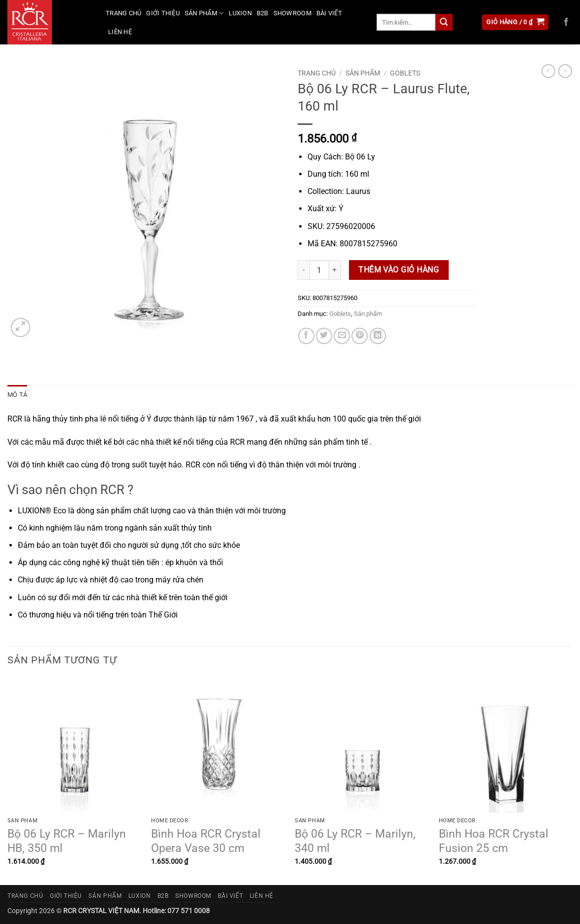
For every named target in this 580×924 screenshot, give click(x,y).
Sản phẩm (204, 13)
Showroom (292, 13)
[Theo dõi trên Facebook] (566, 22)
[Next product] (548, 71)
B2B (263, 13)
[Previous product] (565, 71)
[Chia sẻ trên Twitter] (324, 336)
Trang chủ (123, 13)
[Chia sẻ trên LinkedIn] (378, 336)
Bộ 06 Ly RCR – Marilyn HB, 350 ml (67, 841)
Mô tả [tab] (17, 395)
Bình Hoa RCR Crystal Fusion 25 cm (494, 841)
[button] (515, 22)
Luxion (240, 13)
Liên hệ (120, 32)
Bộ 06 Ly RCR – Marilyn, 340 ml (355, 841)
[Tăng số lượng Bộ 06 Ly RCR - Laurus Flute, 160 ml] (335, 270)
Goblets (405, 73)
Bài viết (329, 13)
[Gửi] (444, 22)
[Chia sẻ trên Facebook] (306, 336)
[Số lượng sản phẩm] (319, 270)
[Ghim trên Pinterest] (360, 336)
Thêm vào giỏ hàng (399, 270)
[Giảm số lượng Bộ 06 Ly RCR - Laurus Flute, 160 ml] (304, 270)
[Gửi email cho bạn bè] (342, 336)
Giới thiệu (163, 13)
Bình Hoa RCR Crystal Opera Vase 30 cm (206, 841)
